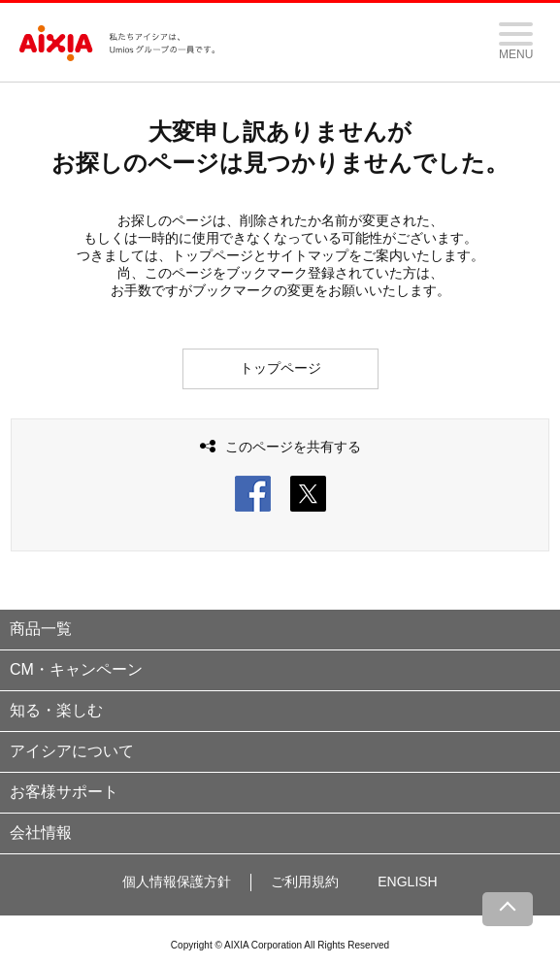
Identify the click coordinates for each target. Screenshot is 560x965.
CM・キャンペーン (76, 669)
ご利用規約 (305, 882)
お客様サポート (64, 792)
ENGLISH (407, 882)
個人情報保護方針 (177, 882)
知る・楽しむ (56, 710)
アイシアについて (72, 751)
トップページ (280, 368)
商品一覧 (41, 629)
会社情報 (41, 832)
